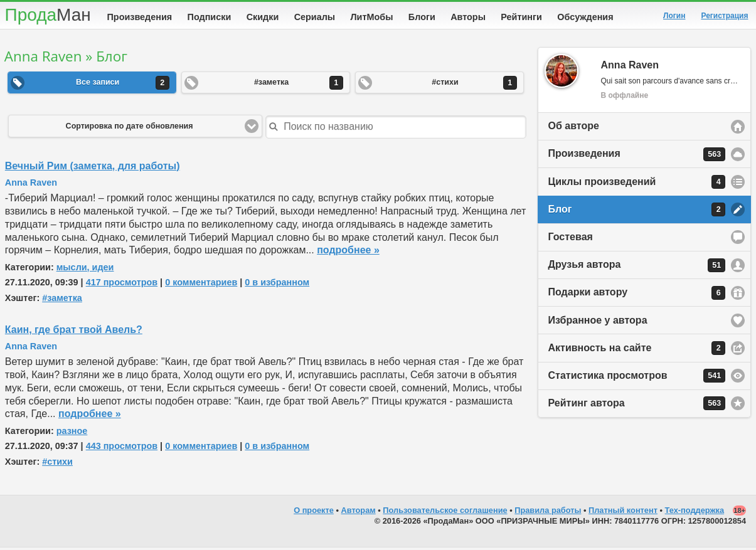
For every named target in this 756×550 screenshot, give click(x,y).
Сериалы (315, 17)
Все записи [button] (123, 85)
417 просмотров (122, 285)
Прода (48, 15)
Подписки (210, 17)
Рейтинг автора (637, 406)
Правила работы (548, 513)
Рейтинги (521, 17)
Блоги (422, 17)
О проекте (314, 513)
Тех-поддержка (695, 513)
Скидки (263, 17)
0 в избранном (277, 285)
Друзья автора (637, 268)
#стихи (57, 464)
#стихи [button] (474, 85)
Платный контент (623, 513)
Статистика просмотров (637, 378)
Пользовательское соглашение (445, 513)
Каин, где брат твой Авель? (74, 332)
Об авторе (574, 128)
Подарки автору (637, 295)
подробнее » (348, 252)
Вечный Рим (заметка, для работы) (93, 168)
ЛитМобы (372, 17)
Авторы (468, 17)
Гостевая (571, 239)
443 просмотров (122, 448)
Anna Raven (31, 185)
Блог (637, 212)
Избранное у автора (598, 323)
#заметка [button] (299, 85)
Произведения (140, 17)
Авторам (359, 513)
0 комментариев (201, 285)
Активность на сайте (637, 351)
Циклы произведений (637, 184)
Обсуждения (585, 17)
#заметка (62, 300)
